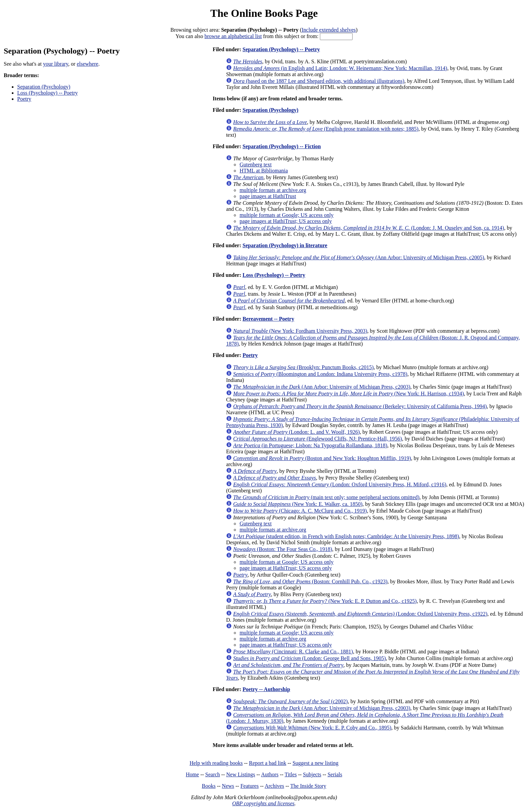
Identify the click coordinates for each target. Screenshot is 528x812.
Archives (274, 786)
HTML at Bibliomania (263, 171)
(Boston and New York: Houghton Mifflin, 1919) (322, 458)
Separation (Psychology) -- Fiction (282, 146)
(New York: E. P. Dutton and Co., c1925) (325, 601)
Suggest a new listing (316, 763)
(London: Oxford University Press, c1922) (360, 614)
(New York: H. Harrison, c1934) (348, 394)
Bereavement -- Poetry (268, 319)
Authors (270, 774)
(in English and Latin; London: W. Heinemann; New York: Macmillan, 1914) (340, 68)
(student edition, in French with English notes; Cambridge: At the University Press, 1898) (346, 536)
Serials (335, 774)
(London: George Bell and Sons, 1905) (309, 658)
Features (250, 786)
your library (56, 64)
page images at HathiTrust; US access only (286, 221)
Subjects (312, 774)
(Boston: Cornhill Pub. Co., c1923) (310, 581)
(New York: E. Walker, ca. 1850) (298, 504)
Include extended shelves (329, 30)
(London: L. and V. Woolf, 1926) (296, 432)
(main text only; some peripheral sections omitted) (326, 497)
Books (209, 786)
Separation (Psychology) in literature (285, 245)
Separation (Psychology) (44, 87)
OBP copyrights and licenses (263, 803)
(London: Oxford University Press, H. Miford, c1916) (340, 484)
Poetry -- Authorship (266, 689)
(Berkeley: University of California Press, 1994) (360, 406)
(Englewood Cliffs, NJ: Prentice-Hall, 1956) (317, 439)
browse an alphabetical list (233, 36)
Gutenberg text (255, 165)
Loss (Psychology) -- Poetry (47, 93)
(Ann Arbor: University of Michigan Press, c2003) (322, 387)
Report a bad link (268, 763)
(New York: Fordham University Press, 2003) (300, 331)
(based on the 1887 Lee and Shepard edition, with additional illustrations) (319, 81)
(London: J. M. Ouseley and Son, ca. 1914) (369, 228)
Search (213, 774)
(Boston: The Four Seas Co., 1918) (283, 549)
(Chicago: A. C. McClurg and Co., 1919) (300, 511)
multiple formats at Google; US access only (286, 215)
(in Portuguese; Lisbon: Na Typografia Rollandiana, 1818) (310, 445)
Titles (291, 774)
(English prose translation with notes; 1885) (326, 129)
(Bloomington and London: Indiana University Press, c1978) (320, 374)
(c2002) (290, 701)
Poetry (24, 99)
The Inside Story (308, 786)
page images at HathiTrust (268, 196)
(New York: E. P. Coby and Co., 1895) (312, 728)
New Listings (241, 774)
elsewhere (88, 64)
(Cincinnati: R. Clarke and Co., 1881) (293, 652)
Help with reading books (216, 763)
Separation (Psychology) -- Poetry (281, 49)
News (228, 786)
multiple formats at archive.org (273, 190)
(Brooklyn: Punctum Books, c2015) (303, 367)
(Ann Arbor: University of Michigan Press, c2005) (358, 257)
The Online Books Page (264, 13)
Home (192, 774)
